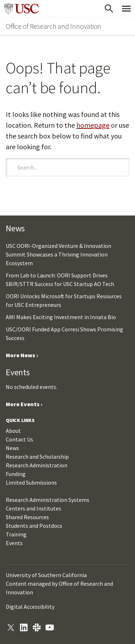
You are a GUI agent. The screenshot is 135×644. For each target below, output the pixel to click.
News (12, 448)
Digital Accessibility (30, 607)
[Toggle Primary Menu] (126, 9)
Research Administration (37, 465)
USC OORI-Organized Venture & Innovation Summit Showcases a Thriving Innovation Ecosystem (58, 254)
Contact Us (19, 439)
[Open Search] (109, 9)
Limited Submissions (31, 482)
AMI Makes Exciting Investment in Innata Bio (61, 317)
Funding (16, 474)
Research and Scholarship (37, 457)
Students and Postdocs (34, 526)
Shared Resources (27, 517)
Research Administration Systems (48, 500)
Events (14, 543)
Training (16, 534)
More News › (22, 355)
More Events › (24, 404)
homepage (93, 125)
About (13, 431)
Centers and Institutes (33, 508)
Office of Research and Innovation (53, 26)
